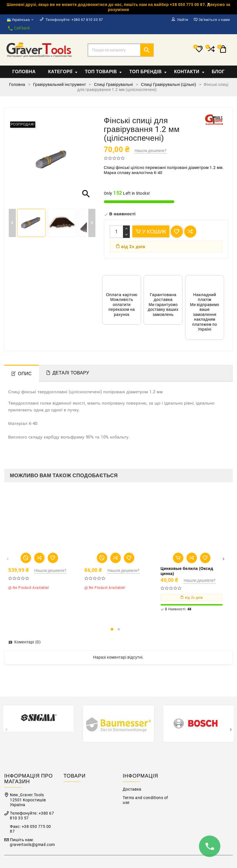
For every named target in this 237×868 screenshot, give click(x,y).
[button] (112, 629)
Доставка (132, 789)
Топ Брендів (148, 72)
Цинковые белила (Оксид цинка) (187, 571)
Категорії (62, 72)
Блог (218, 72)
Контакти (189, 72)
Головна (24, 72)
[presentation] (7, 559)
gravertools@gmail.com (32, 845)
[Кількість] (117, 232)
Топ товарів (103, 72)
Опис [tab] (25, 374)
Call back (19, 28)
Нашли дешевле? (151, 151)
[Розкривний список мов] (21, 20)
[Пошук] (121, 50)
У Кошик (151, 232)
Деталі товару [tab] (71, 373)
